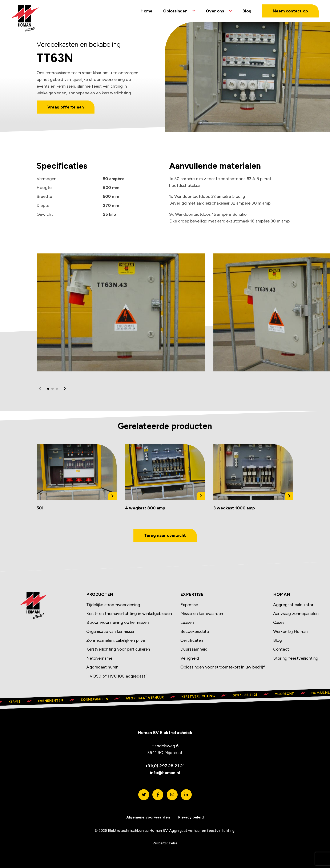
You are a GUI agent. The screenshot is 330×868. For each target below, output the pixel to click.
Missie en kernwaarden (202, 613)
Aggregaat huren (102, 667)
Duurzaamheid (194, 649)
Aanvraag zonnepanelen (296, 613)
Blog (247, 11)
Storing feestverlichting (296, 658)
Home (146, 11)
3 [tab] (57, 389)
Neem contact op (290, 11)
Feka (173, 843)
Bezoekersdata (195, 631)
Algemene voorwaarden (148, 817)
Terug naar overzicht (165, 535)
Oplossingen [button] (175, 11)
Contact (281, 649)
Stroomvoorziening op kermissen (118, 622)
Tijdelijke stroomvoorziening (113, 605)
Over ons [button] (215, 11)
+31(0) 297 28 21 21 (165, 766)
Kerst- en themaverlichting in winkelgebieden (129, 613)
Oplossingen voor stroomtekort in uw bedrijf (223, 667)
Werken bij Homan (290, 631)
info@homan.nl (165, 773)
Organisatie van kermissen (111, 631)
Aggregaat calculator (293, 605)
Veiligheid (190, 658)
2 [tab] (52, 389)
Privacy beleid (191, 817)
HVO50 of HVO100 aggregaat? (117, 676)
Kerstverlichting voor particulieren (118, 649)
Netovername (99, 658)
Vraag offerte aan (66, 107)
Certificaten (192, 640)
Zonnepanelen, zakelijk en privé (116, 640)
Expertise (189, 605)
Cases (279, 622)
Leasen (187, 622)
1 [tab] (48, 389)
